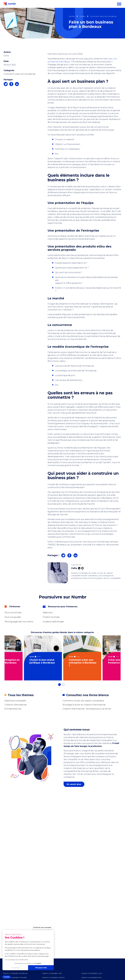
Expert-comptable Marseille (15, 977)
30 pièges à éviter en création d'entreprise (84, 705)
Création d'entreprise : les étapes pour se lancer (87, 709)
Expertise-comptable (15, 701)
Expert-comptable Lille (52, 973)
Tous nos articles (13, 613)
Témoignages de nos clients (19, 622)
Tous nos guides (13, 617)
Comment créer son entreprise (20, 74)
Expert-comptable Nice (92, 977)
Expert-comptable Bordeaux (15, 973)
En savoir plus (74, 784)
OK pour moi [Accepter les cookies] (26, 968)
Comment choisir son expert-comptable (83, 701)
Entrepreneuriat (13, 709)
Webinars (48, 613)
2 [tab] (64, 686)
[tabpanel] (43, 658)
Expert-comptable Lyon (92, 973)
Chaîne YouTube (51, 617)
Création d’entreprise (16, 705)
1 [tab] (61, 686)
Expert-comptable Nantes (53, 977)
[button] (7, 977)
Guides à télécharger (53, 622)
